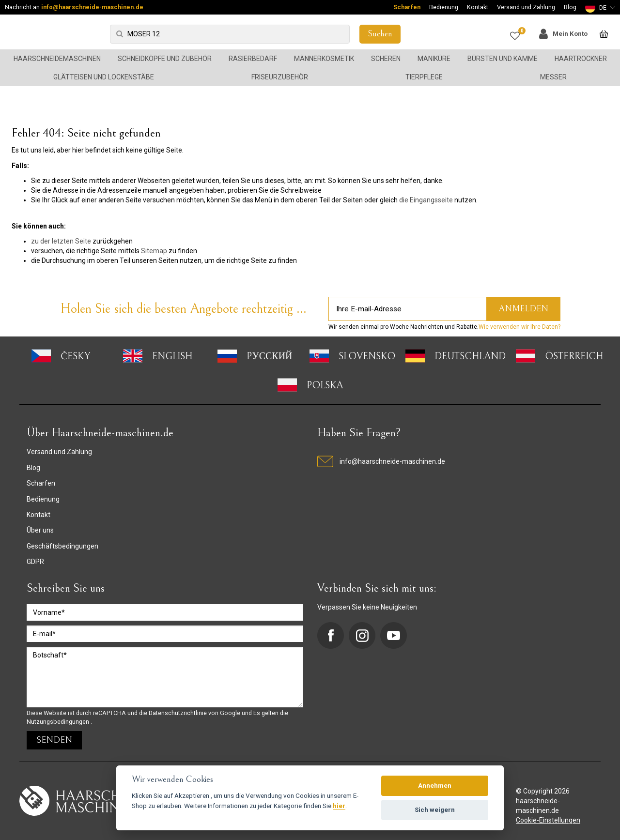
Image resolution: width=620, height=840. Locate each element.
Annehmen (435, 786)
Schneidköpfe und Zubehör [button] (165, 59)
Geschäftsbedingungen (62, 546)
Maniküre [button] (434, 59)
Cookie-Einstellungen (548, 820)
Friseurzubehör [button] (280, 77)
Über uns (40, 530)
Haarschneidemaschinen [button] (57, 59)
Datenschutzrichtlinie (178, 713)
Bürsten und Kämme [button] (503, 59)
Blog (570, 7)
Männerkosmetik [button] (324, 59)
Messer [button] (553, 77)
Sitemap (154, 251)
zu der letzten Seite (61, 241)
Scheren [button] (386, 59)
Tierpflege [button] (424, 77)
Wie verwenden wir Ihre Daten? (519, 327)
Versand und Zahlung (526, 7)
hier (339, 806)
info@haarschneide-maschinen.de (92, 7)
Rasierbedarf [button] (253, 59)
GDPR (35, 562)
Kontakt (478, 7)
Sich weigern (435, 810)
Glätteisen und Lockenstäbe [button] (104, 77)
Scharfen (407, 7)
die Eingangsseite (426, 200)
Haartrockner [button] (581, 59)
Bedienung (444, 7)
